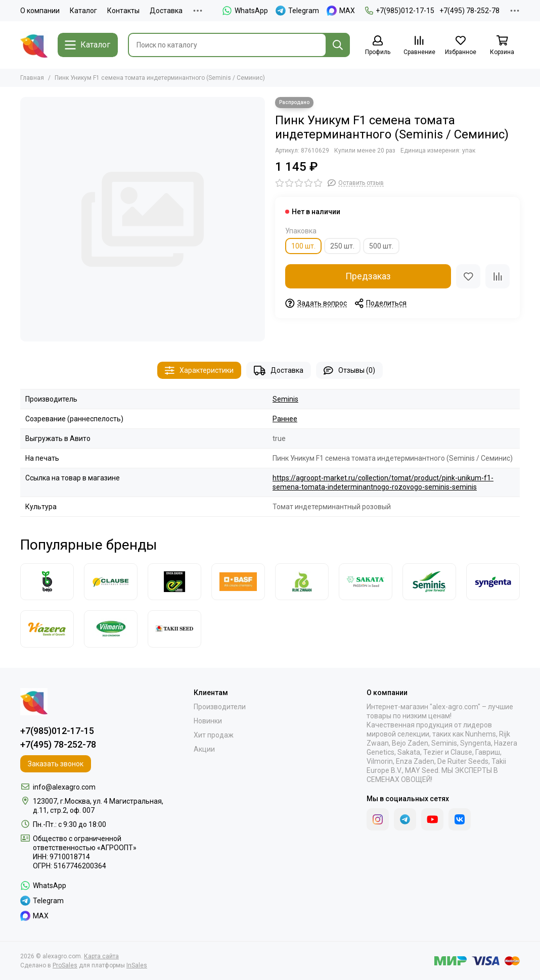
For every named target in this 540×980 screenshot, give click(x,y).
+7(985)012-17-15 (400, 11)
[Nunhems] (238, 582)
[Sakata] (366, 582)
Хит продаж (214, 735)
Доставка (166, 11)
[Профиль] (378, 46)
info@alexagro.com (64, 787)
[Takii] (174, 629)
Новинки (208, 721)
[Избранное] (461, 46)
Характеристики (199, 371)
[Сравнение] (419, 46)
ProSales (65, 965)
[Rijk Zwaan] (302, 582)
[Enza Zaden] (174, 582)
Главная (32, 78)
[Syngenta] (493, 582)
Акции (204, 749)
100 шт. (303, 246)
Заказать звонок (56, 764)
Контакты (123, 11)
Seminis (285, 399)
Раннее (285, 419)
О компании (40, 11)
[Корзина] (502, 46)
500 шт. (381, 246)
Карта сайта (101, 956)
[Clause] (111, 582)
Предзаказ (368, 276)
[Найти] (338, 45)
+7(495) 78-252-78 (469, 11)
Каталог (83, 11)
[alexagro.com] (34, 45)
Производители (220, 707)
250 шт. (342, 246)
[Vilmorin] (111, 629)
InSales (137, 965)
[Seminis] (429, 582)
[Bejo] (47, 582)
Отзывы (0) (349, 371)
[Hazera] (47, 629)
